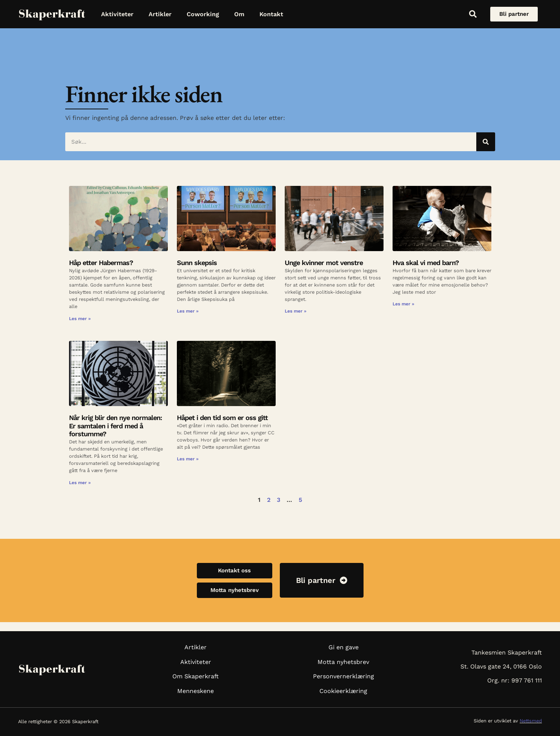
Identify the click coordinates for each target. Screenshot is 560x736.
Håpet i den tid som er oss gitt (222, 418)
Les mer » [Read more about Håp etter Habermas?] (80, 319)
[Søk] (486, 142)
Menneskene (196, 691)
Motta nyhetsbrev (343, 662)
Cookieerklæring (343, 691)
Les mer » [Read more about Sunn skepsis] (188, 311)
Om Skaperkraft (196, 676)
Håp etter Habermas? (101, 263)
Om (239, 14)
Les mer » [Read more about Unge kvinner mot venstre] (296, 311)
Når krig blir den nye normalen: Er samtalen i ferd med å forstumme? (115, 426)
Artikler (160, 14)
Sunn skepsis (197, 263)
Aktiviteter (117, 14)
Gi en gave (344, 647)
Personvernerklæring (344, 676)
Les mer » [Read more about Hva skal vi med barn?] (404, 304)
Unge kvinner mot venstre (324, 263)
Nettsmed (531, 721)
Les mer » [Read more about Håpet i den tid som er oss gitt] (188, 459)
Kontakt (271, 14)
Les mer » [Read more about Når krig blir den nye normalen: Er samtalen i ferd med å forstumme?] (80, 483)
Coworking (203, 14)
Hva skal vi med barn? (426, 263)
